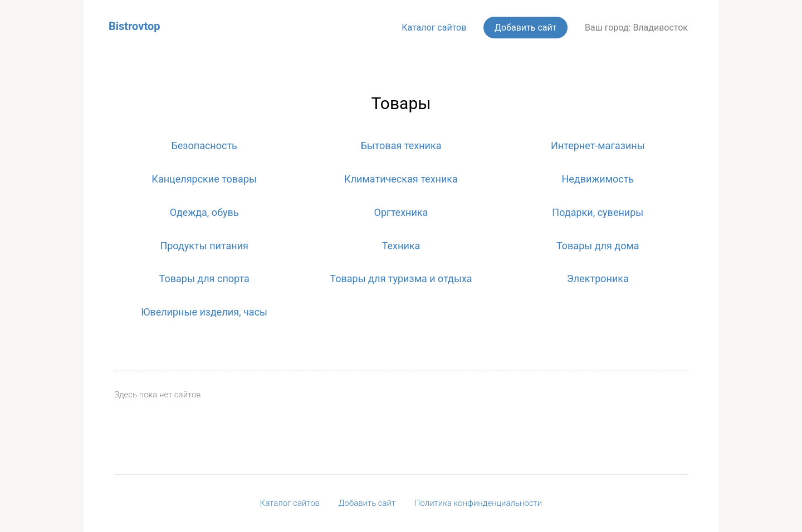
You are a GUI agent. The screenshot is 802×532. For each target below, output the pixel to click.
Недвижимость (598, 179)
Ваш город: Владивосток (636, 28)
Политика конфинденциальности (478, 503)
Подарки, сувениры (598, 212)
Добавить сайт (525, 28)
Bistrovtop (134, 26)
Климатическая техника (401, 179)
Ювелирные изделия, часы (204, 312)
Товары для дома (598, 246)
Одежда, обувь (204, 212)
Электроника (598, 279)
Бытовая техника (401, 146)
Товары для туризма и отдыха (401, 279)
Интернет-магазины (598, 146)
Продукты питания (204, 246)
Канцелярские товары (204, 179)
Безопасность (204, 146)
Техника (401, 246)
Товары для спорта (204, 279)
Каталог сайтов (434, 28)
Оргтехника (401, 212)
